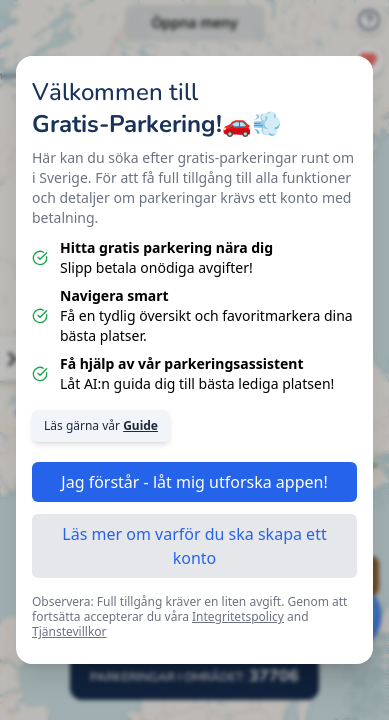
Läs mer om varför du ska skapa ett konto (194, 546)
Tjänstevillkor (69, 631)
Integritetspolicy (238, 616)
